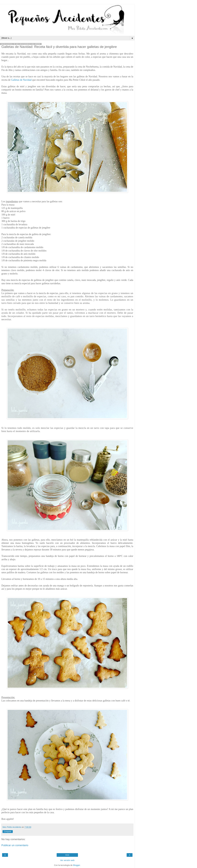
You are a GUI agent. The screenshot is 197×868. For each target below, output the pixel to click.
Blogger (77, 865)
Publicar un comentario (15, 845)
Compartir (8, 832)
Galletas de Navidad (21, 80)
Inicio (67, 855)
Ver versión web (67, 860)
